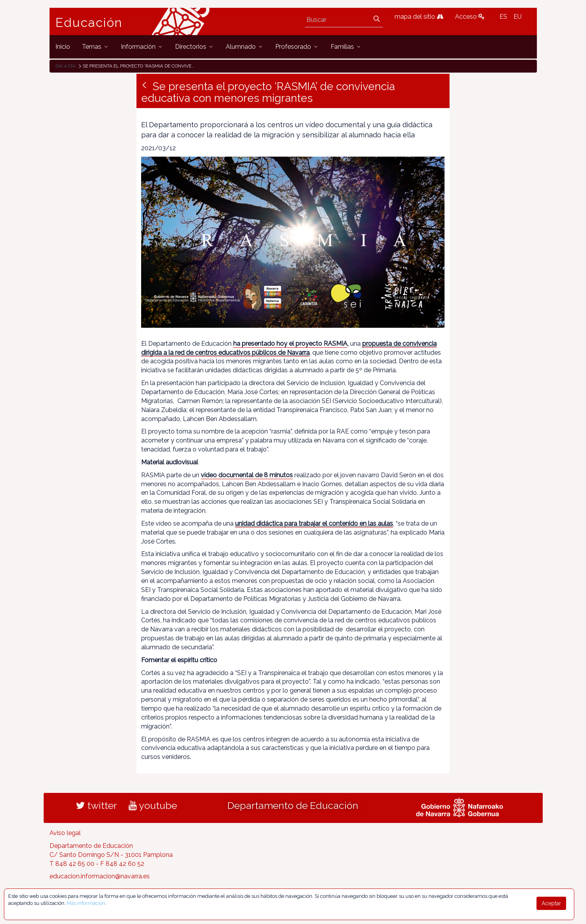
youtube (153, 805)
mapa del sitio (419, 17)
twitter (96, 805)
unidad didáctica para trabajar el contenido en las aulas (314, 523)
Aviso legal (65, 833)
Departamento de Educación (293, 805)
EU (518, 17)
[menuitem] (63, 47)
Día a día (66, 66)
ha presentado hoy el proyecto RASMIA (290, 344)
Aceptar (551, 903)
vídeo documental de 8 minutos (247, 475)
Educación (89, 23)
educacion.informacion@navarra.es (100, 876)
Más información (86, 903)
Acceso (470, 17)
